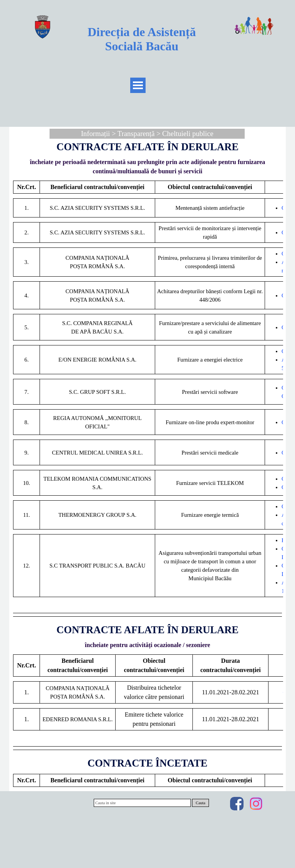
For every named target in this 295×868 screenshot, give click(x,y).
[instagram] (256, 804)
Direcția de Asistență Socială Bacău (143, 39)
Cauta (201, 803)
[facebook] (237, 804)
